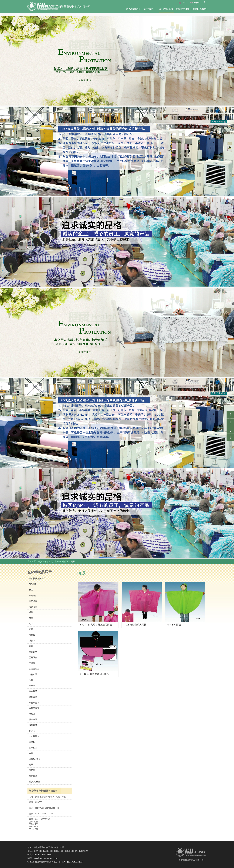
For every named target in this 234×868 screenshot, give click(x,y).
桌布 (31, 590)
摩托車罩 (33, 697)
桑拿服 (32, 742)
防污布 (32, 731)
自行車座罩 (34, 708)
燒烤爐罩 (33, 776)
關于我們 (150, 9)
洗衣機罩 (33, 691)
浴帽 (31, 680)
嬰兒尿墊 (33, 652)
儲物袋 (32, 641)
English (197, 3)
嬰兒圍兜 (33, 657)
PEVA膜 (33, 584)
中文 (185, 3)
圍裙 (31, 646)
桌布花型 (33, 601)
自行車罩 (33, 674)
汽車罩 (32, 686)
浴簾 (31, 612)
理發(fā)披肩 (35, 759)
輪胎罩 (32, 714)
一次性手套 (34, 736)
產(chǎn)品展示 (166, 10)
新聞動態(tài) (183, 10)
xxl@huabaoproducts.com (46, 858)
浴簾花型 (33, 607)
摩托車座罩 (34, 703)
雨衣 (31, 624)
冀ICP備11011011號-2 (72, 862)
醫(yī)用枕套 (35, 782)
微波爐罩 (33, 725)
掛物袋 (32, 635)
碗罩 (31, 765)
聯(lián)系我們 (199, 9)
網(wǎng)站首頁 (133, 10)
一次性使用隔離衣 (37, 578)
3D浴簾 (32, 595)
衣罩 (31, 618)
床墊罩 (32, 770)
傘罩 (31, 753)
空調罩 (32, 663)
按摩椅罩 (33, 748)
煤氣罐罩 (33, 720)
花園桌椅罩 (34, 669)
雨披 (31, 629)
